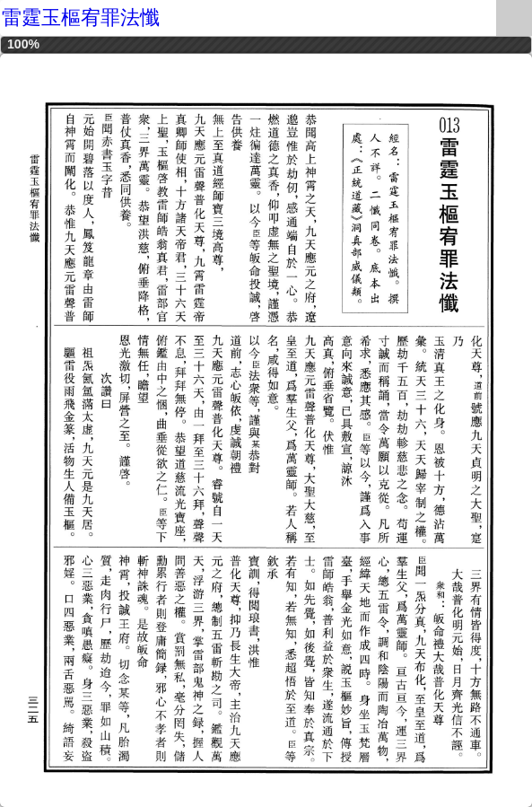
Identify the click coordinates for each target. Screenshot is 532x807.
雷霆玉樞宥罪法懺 (81, 18)
